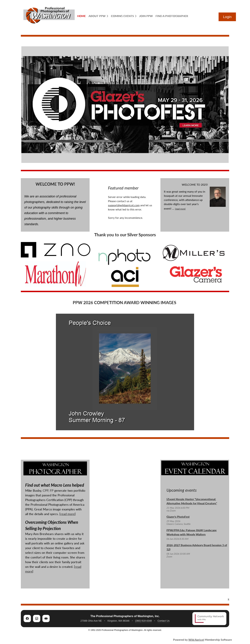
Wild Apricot (196, 640)
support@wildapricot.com (124, 205)
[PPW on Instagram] (37, 618)
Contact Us (163, 621)
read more (68, 514)
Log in (227, 17)
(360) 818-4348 (143, 621)
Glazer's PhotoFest (178, 517)
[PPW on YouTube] (46, 618)
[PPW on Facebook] (27, 618)
